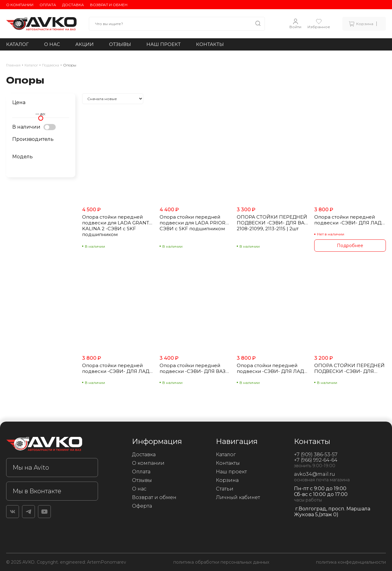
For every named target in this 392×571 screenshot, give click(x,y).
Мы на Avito (31, 468)
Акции (85, 44)
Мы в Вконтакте (37, 491)
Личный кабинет (238, 497)
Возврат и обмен (109, 5)
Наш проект (164, 44)
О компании (20, 5)
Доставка (73, 5)
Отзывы (120, 44)
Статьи (225, 489)
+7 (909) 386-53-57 (316, 455)
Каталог (17, 44)
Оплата (48, 5)
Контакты (210, 44)
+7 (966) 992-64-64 (316, 460)
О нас (52, 44)
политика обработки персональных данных (221, 562)
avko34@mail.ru (315, 474)
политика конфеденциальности (351, 562)
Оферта (142, 506)
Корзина (227, 480)
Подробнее (350, 246)
